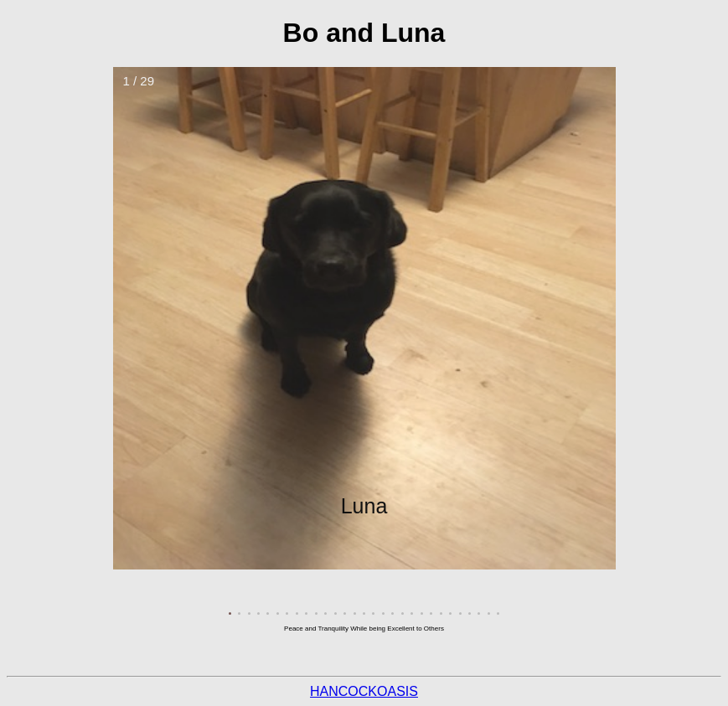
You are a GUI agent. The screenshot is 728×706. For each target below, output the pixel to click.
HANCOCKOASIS (364, 691)
